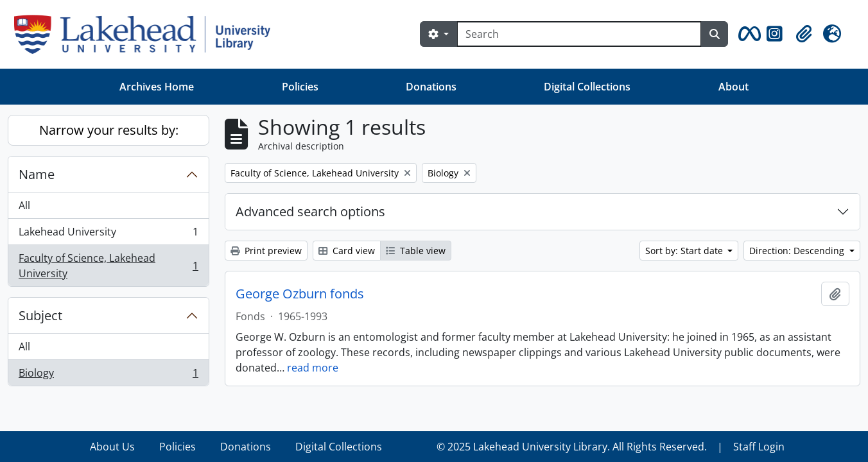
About (733, 87)
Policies (300, 87)
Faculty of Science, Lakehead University (108, 266)
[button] (747, 34)
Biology (108, 375)
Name (37, 174)
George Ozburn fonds (300, 294)
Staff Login (759, 447)
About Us (112, 447)
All (24, 205)
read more (313, 368)
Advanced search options (310, 211)
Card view (347, 251)
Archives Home (157, 87)
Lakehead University (108, 235)
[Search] (579, 34)
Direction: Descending (798, 251)
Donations (431, 87)
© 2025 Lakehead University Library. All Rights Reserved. (572, 447)
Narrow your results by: (109, 130)
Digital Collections (587, 87)
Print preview (266, 251)
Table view (416, 251)
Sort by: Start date (685, 251)
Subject (40, 315)
